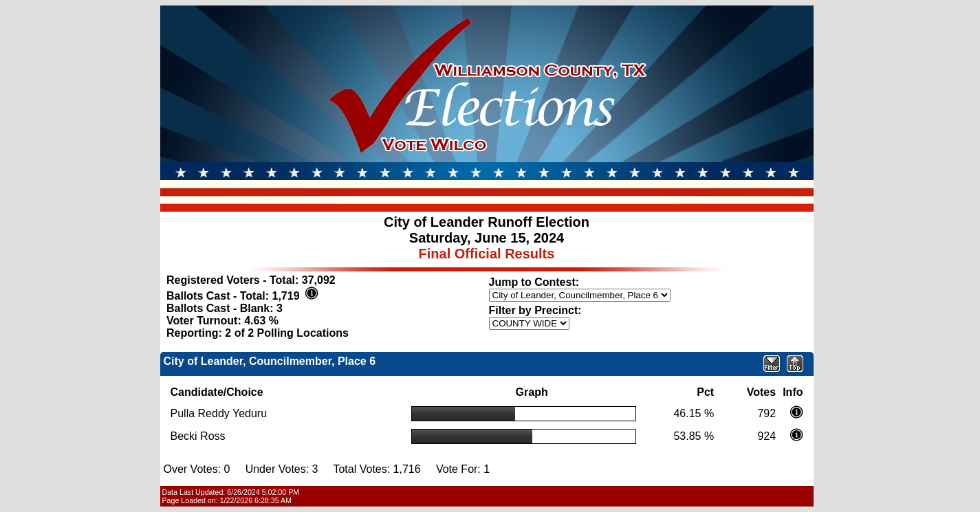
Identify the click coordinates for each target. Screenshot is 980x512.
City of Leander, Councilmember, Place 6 (270, 361)
